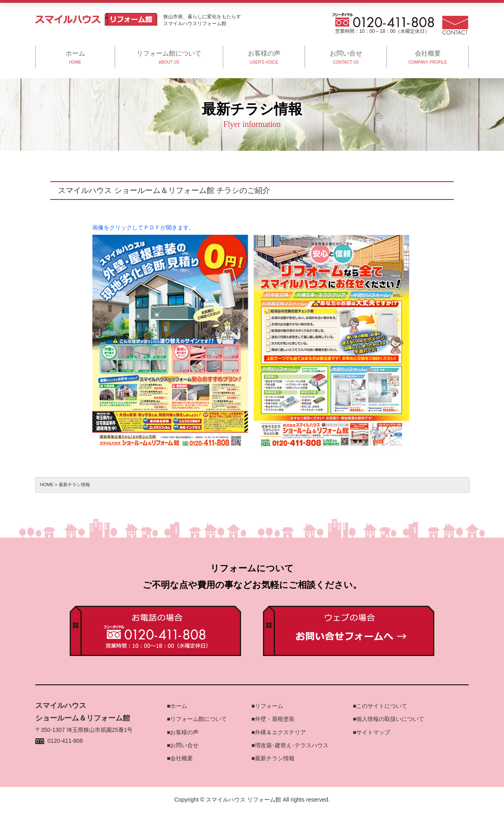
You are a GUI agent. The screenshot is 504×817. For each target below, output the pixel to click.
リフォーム (269, 706)
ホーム (179, 706)
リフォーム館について (199, 719)
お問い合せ (184, 745)
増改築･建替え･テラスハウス (292, 745)
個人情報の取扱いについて (390, 719)
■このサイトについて (380, 706)
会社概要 (182, 758)
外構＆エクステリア (280, 732)
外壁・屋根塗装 (275, 719)
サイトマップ (373, 732)
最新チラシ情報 (275, 758)
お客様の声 (184, 732)
